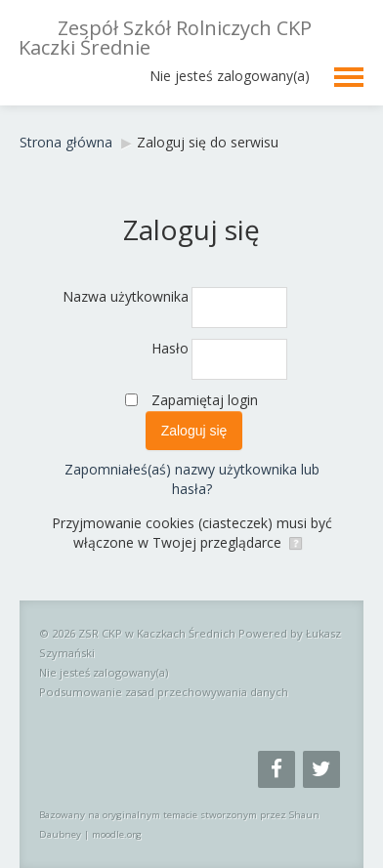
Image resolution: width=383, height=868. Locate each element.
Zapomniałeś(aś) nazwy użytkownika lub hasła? (192, 479)
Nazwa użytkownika (126, 296)
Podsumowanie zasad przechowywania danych (164, 692)
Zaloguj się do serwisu (208, 142)
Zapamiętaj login (205, 400)
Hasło (170, 348)
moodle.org (117, 834)
